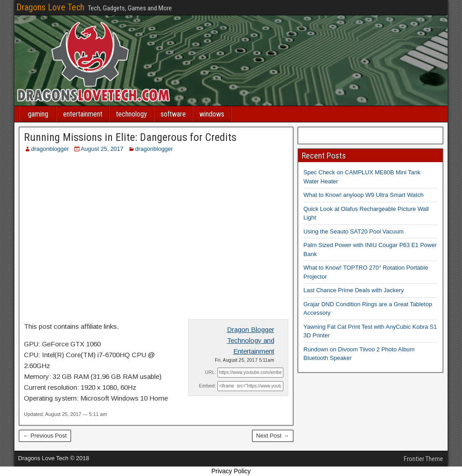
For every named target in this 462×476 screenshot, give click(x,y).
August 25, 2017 (102, 149)
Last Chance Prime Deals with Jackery (354, 290)
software (173, 114)
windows (212, 114)
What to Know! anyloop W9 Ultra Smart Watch (364, 195)
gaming (38, 114)
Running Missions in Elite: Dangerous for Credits (130, 137)
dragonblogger (50, 149)
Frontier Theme (423, 459)
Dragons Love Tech (50, 7)
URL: (210, 372)
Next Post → (273, 436)
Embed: (208, 386)
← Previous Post (45, 436)
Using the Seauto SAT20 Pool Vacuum (354, 231)
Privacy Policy (231, 471)
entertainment (83, 114)
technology (132, 114)
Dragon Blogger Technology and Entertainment (251, 340)
